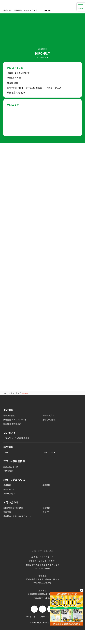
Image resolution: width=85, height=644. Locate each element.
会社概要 (7, 485)
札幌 (46, 552)
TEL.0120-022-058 (42, 583)
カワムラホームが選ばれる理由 (16, 438)
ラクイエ (7, 452)
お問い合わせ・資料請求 (13, 508)
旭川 (51, 552)
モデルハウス (9, 489)
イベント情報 (9, 416)
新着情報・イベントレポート (15, 420)
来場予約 (7, 512)
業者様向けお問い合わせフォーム (17, 516)
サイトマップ (32, 617)
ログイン (46, 512)
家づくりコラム (49, 420)
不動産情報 (8, 471)
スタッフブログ (49, 416)
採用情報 (46, 485)
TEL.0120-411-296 (42, 598)
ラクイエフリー (49, 452)
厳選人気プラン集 (11, 467)
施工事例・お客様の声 (12, 424)
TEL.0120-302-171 (42, 568)
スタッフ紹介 (14, 393)
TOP (5, 393)
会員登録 (46, 508)
